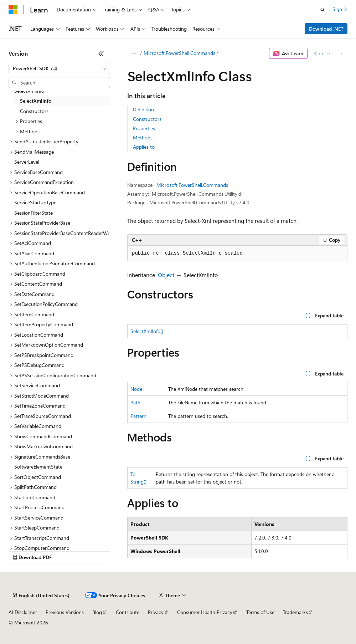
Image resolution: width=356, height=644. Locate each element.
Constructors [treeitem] (34, 111)
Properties (144, 128)
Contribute (128, 612)
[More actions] (341, 53)
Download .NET (326, 29)
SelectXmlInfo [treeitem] (36, 101)
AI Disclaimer (23, 612)
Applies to (144, 147)
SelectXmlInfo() (147, 331)
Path (135, 402)
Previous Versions (65, 612)
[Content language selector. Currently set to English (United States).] (41, 596)
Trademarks (295, 612)
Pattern (138, 416)
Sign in (340, 9)
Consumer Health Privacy (205, 612)
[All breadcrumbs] (133, 53)
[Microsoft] (13, 10)
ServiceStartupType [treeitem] (35, 202)
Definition (143, 109)
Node (136, 389)
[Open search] (323, 10)
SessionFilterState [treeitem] (33, 213)
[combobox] (59, 68)
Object (166, 275)
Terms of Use (260, 612)
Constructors (147, 119)
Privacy (156, 612)
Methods (143, 137)
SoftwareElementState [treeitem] (38, 467)
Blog (97, 612)
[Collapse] (101, 53)
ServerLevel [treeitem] (27, 162)
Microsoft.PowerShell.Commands (179, 53)
